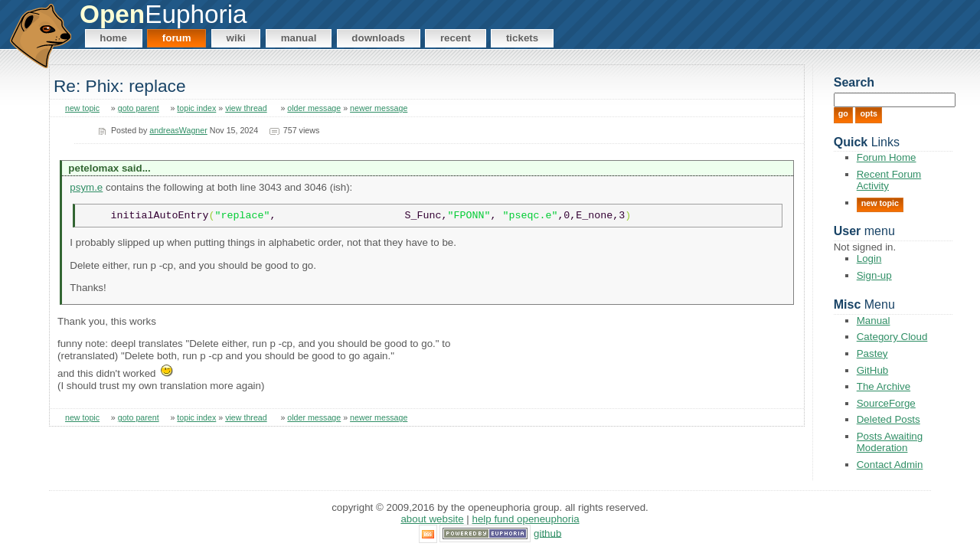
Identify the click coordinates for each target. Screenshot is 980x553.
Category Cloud (892, 337)
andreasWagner (178, 130)
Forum (177, 38)
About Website (432, 519)
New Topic (880, 203)
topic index (196, 108)
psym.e (86, 187)
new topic (82, 108)
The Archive (884, 386)
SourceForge (886, 403)
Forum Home (887, 157)
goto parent (139, 108)
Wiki (236, 38)
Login (869, 259)
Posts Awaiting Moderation (890, 442)
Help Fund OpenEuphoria (526, 519)
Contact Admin (890, 465)
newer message (379, 108)
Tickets (522, 38)
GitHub (872, 370)
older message (314, 108)
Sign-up (874, 275)
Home (113, 38)
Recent (456, 38)
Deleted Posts (889, 419)
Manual (299, 38)
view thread (246, 108)
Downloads (378, 38)
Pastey (872, 353)
